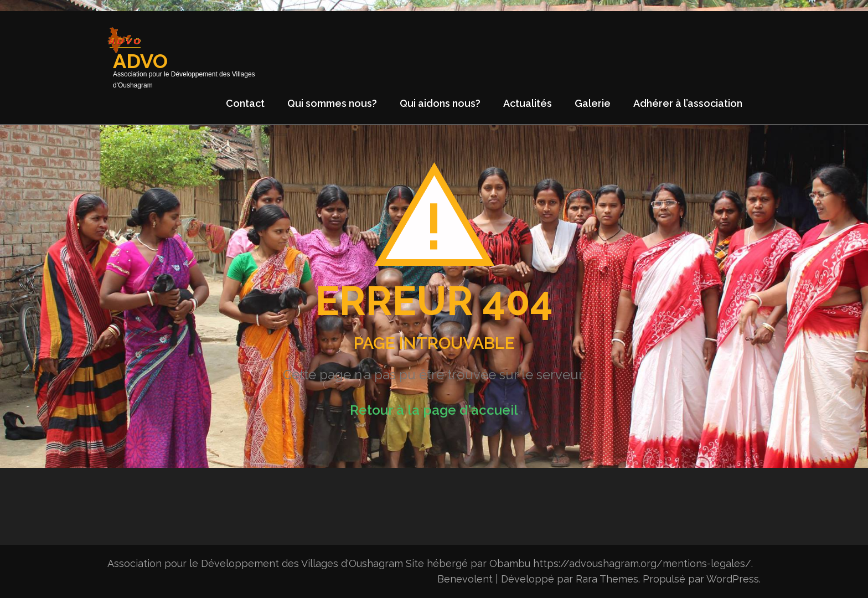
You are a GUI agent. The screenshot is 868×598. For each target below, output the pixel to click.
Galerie (593, 103)
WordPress (733, 579)
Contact (245, 103)
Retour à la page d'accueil (434, 410)
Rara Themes (607, 579)
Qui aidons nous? (440, 103)
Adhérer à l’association (688, 103)
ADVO (140, 61)
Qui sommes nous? (332, 103)
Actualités (528, 103)
